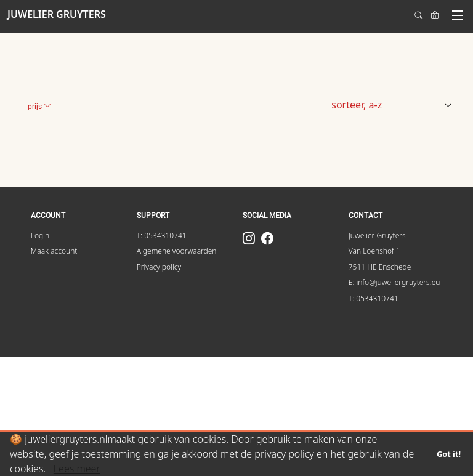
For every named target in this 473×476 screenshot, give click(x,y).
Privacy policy (159, 267)
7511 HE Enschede (380, 267)
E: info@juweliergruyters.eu (394, 282)
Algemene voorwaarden (177, 251)
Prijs (39, 107)
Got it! (449, 454)
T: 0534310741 (162, 236)
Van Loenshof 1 (374, 251)
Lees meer (77, 469)
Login (40, 236)
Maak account (54, 251)
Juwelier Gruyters (377, 236)
